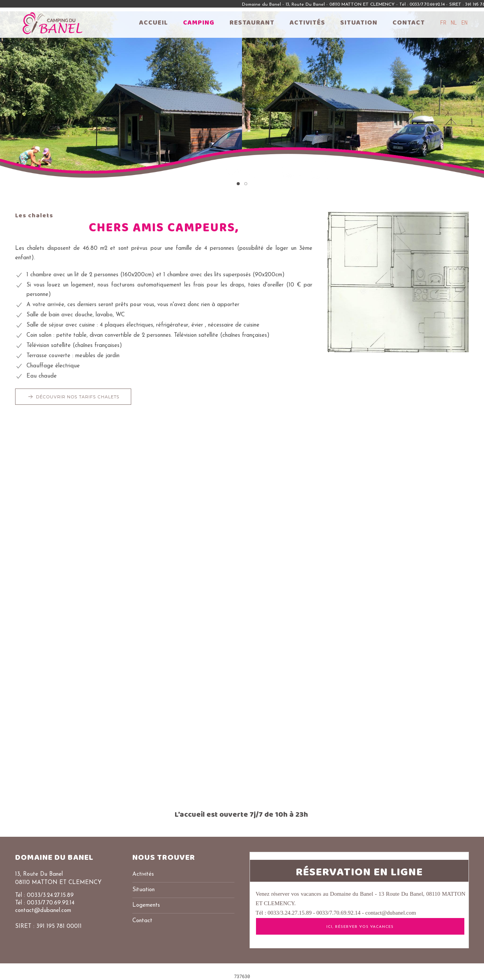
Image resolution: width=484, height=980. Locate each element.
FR (445, 22)
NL (455, 22)
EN (464, 22)
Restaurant (252, 23)
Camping (199, 23)
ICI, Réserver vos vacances (360, 927)
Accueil (154, 23)
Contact (409, 23)
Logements (146, 905)
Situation (359, 23)
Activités (307, 23)
